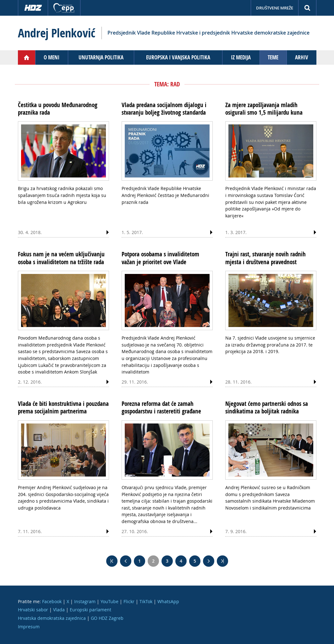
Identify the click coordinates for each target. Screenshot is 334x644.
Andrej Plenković (57, 33)
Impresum (29, 627)
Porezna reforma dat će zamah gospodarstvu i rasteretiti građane (161, 407)
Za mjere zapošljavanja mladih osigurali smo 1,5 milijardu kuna (264, 109)
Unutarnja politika (101, 57)
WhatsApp (168, 601)
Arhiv (302, 57)
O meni (52, 57)
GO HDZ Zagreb (107, 618)
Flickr (129, 601)
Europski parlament (90, 610)
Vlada (59, 610)
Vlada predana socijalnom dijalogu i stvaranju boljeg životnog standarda (164, 109)
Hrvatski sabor (33, 610)
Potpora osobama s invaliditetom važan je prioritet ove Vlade (160, 258)
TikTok (146, 601)
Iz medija (241, 57)
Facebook (52, 601)
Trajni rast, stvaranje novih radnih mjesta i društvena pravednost (266, 258)
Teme (273, 57)
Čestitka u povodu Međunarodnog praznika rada (58, 109)
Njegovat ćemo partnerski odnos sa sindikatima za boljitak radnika (267, 407)
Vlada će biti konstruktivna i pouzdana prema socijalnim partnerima (63, 407)
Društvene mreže (275, 8)
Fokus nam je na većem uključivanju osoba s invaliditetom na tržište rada (61, 258)
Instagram (85, 601)
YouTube (110, 601)
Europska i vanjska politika (178, 57)
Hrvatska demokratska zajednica (52, 618)
